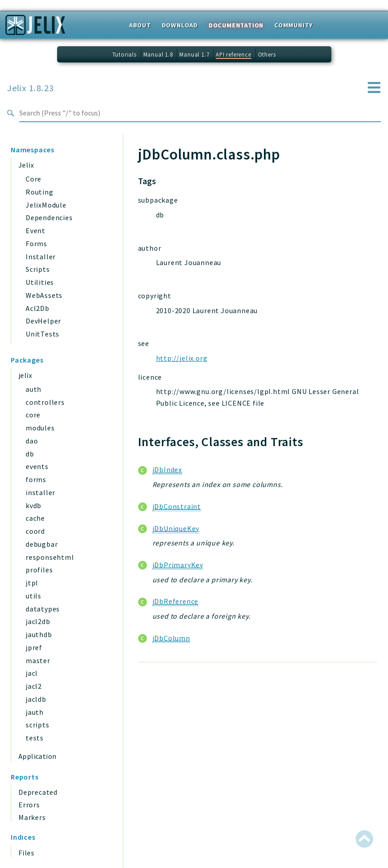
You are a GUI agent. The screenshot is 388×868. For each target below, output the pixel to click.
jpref (34, 647)
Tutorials (125, 54)
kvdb (33, 505)
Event (36, 230)
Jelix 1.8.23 (31, 88)
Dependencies (49, 217)
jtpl (32, 583)
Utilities (40, 282)
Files (27, 853)
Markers (32, 817)
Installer (41, 257)
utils (33, 596)
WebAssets (44, 295)
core (33, 415)
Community (294, 25)
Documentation (236, 25)
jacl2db (38, 621)
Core (33, 179)
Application (37, 756)
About (140, 25)
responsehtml (50, 557)
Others (267, 54)
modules (40, 428)
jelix (25, 375)
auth (33, 389)
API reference (233, 54)
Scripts (38, 269)
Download (180, 25)
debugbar (42, 544)
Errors (29, 805)
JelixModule (46, 205)
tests (35, 738)
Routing (40, 192)
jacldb (36, 699)
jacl (32, 673)
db (30, 454)
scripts (38, 725)
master (38, 660)
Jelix (26, 165)
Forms (36, 244)
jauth (35, 712)
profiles (39, 570)
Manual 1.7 (194, 54)
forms (36, 479)
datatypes (43, 609)
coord (35, 531)
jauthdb (39, 634)
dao (32, 441)
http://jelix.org (182, 358)
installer (40, 492)
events (37, 466)
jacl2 (34, 686)
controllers (45, 402)
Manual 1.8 (158, 54)
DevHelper (43, 321)
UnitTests (42, 334)
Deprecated (38, 792)
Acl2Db (38, 308)
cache (35, 518)
